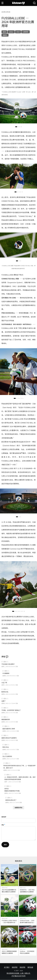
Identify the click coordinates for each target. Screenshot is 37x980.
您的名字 (4, 817)
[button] (16, 127)
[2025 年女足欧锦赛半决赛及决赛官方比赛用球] (9, 879)
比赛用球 (26, 32)
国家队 (5, 35)
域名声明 (22, 967)
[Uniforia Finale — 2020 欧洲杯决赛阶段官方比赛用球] (28, 910)
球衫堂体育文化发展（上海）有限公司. (19, 973)
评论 (3, 825)
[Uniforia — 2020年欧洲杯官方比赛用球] (28, 941)
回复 (17, 666)
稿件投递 (30, 967)
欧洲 (4, 32)
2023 (18, 32)
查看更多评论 (18, 808)
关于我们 (7, 967)
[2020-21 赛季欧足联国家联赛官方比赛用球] (9, 941)
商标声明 (15, 967)
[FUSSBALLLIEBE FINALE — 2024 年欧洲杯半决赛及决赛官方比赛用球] (9, 910)
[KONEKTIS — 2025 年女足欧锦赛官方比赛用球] (28, 879)
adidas (11, 32)
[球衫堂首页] (18, 3)
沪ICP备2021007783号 (19, 976)
